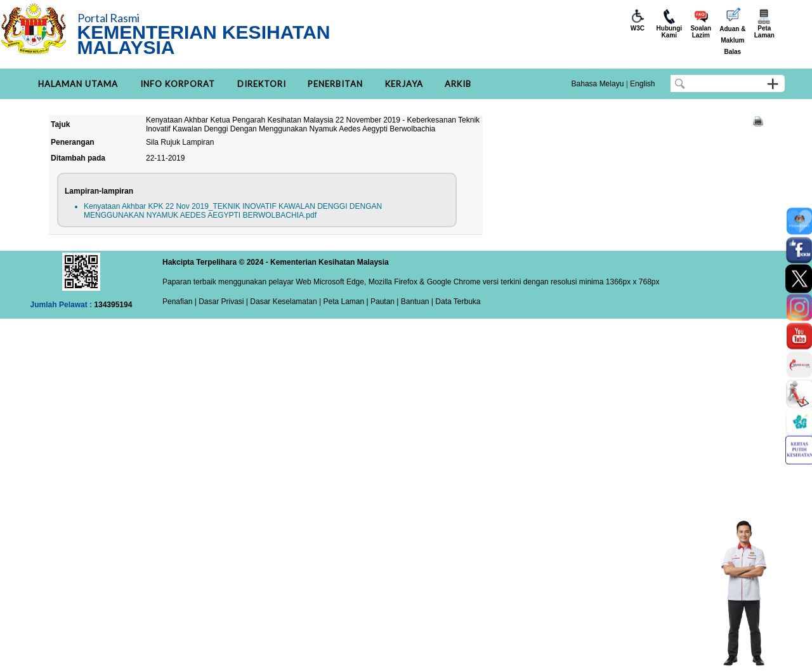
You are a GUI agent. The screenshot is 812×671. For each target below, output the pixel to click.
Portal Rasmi (108, 18)
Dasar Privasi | (222, 302)
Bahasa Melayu (598, 84)
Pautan (383, 302)
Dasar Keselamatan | (285, 302)
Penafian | (180, 302)
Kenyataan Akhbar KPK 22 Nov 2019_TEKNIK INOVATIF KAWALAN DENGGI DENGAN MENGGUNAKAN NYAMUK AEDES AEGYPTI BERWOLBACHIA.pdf (233, 211)
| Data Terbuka (455, 302)
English (642, 84)
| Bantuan (412, 302)
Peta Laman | (346, 302)
